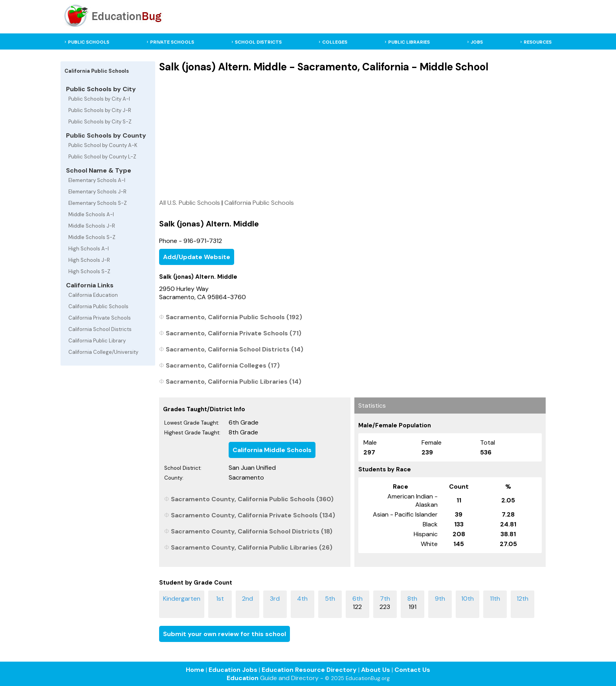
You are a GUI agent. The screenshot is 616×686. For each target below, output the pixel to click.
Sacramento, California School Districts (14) (235, 349)
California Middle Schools (272, 450)
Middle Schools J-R (92, 226)
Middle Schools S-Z (92, 237)
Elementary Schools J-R (97, 192)
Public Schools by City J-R (100, 110)
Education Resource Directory (309, 670)
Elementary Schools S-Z (98, 203)
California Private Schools (100, 318)
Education (243, 678)
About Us (376, 670)
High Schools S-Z (89, 271)
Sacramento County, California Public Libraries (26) (252, 547)
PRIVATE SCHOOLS (172, 42)
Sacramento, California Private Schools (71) (234, 333)
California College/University (103, 352)
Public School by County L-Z (102, 157)
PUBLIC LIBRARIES (409, 42)
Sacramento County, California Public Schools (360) (252, 499)
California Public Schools (98, 306)
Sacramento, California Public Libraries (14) (234, 382)
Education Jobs (233, 670)
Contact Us (412, 670)
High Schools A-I (89, 249)
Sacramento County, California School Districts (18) (252, 531)
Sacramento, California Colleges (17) (223, 365)
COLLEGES (335, 42)
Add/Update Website (197, 257)
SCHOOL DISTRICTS (258, 42)
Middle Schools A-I (91, 214)
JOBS (477, 42)
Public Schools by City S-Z (100, 122)
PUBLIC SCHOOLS (89, 42)
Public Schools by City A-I (99, 99)
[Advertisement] (352, 136)
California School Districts (100, 329)
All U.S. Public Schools (190, 203)
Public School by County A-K (103, 145)
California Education (93, 295)
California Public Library (97, 341)
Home (195, 670)
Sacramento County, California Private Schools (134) (253, 515)
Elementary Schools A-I (97, 180)
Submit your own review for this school (225, 634)
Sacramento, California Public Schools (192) (234, 317)
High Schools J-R (89, 260)
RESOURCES (538, 42)
